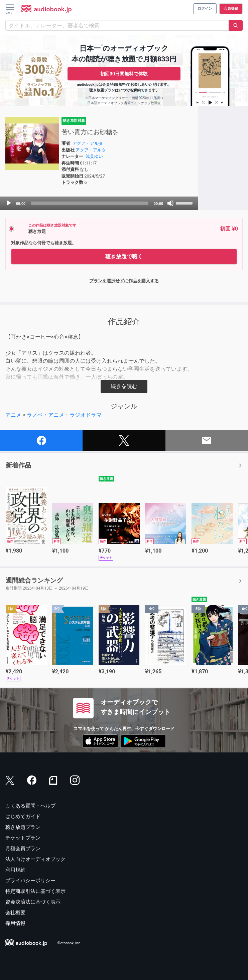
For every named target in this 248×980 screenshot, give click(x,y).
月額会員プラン (23, 849)
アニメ (13, 415)
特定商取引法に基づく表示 (35, 891)
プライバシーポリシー (30, 881)
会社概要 (15, 913)
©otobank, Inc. (69, 943)
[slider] (90, 203)
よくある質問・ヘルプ (30, 806)
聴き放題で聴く (124, 256)
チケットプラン (23, 838)
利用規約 (15, 870)
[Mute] (170, 203)
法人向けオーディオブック (35, 859)
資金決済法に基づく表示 (33, 902)
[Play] (9, 203)
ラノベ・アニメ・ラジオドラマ (64, 415)
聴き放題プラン (23, 827)
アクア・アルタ (88, 143)
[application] (99, 203)
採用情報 (15, 923)
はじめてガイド (23, 816)
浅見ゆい (94, 156)
